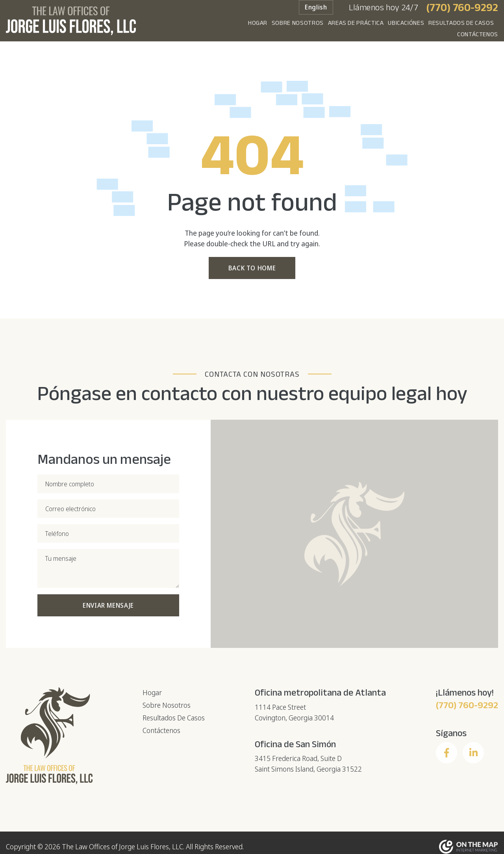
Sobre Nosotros (226, 29)
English (316, 13)
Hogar (179, 29)
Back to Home (252, 268)
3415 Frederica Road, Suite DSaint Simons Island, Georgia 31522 (308, 763)
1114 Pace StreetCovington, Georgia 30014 (294, 712)
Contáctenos (478, 29)
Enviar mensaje (108, 605)
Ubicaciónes (350, 29)
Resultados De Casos (413, 29)
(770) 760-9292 (462, 13)
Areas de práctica (292, 29)
